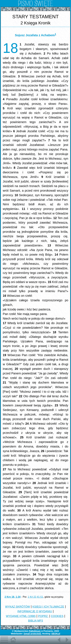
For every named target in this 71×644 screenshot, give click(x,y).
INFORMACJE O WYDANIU (35, 611)
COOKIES (57, 616)
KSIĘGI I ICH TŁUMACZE (48, 607)
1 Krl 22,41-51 (35, 597)
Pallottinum (35, 631)
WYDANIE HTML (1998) (21, 616)
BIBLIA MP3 (35, 621)
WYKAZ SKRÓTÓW (18, 607)
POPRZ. (43, 616)
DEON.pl (56, 634)
